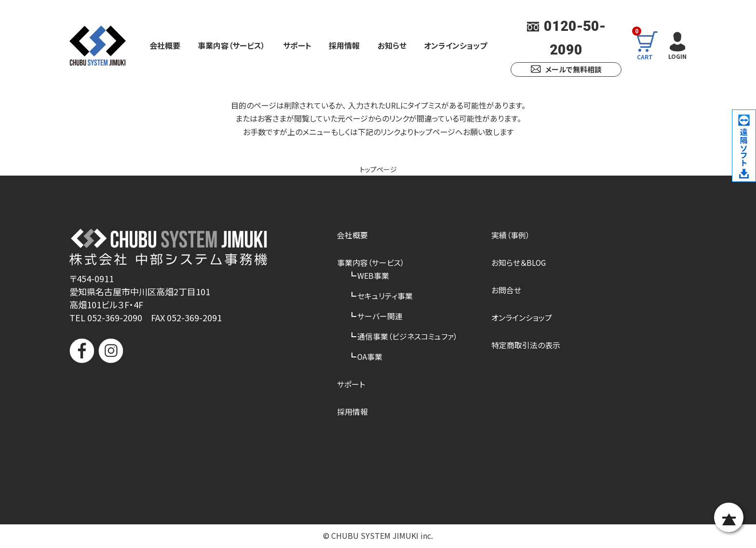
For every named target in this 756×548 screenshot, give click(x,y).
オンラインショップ (455, 45)
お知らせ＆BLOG (519, 262)
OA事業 (370, 357)
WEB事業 (373, 275)
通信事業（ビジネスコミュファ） (407, 337)
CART (649, 45)
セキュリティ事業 (385, 296)
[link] (168, 400)
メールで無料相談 (566, 69)
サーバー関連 (380, 316)
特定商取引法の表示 (526, 345)
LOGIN (676, 45)
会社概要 (165, 45)
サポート (297, 45)
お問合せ (506, 290)
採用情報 (344, 45)
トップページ (378, 169)
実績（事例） (511, 235)
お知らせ (392, 45)
